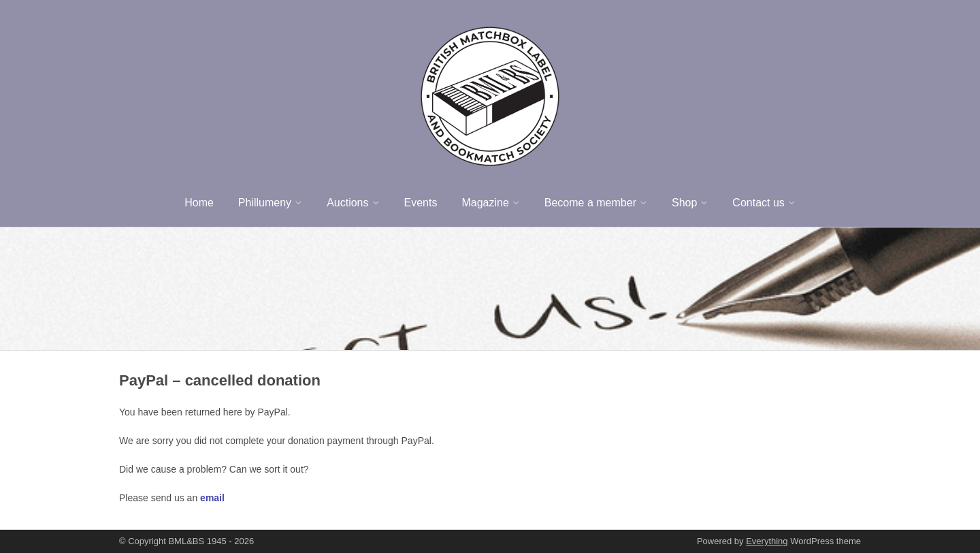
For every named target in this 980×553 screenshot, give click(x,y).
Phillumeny (265, 203)
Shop (684, 203)
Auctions (347, 203)
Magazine (485, 203)
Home (199, 203)
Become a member (590, 203)
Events (421, 203)
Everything (767, 541)
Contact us (758, 203)
